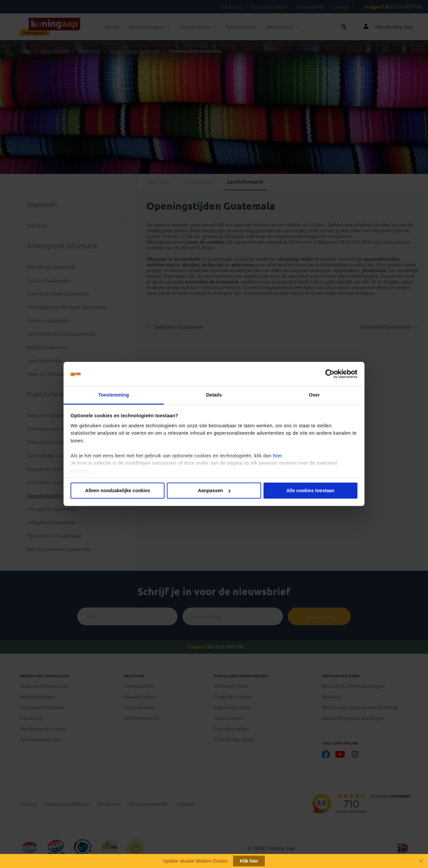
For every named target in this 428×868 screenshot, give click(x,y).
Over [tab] (314, 395)
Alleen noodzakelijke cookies (118, 491)
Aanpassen (214, 491)
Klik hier (249, 861)
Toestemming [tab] (114, 395)
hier (278, 456)
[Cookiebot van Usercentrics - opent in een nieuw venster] (328, 374)
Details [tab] (214, 395)
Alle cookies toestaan (310, 491)
